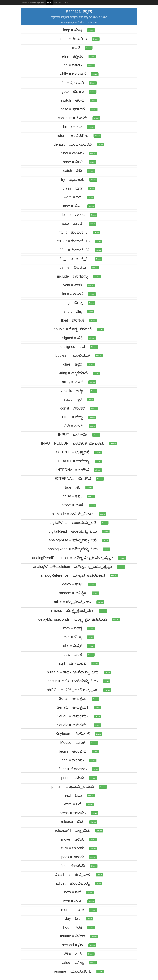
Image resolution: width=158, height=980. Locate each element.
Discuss (91, 30)
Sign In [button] (66, 3)
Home (49, 3)
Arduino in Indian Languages (33, 3)
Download (57, 3)
